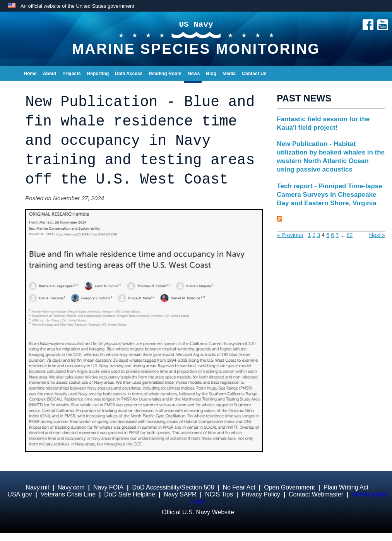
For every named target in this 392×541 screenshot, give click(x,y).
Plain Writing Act (346, 487)
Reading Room (165, 74)
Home (30, 74)
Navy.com (71, 487)
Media (229, 74)
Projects (71, 74)
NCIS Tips (219, 494)
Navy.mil (37, 487)
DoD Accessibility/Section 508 (173, 487)
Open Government (289, 487)
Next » (377, 235)
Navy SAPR (180, 494)
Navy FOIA (108, 487)
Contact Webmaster (316, 494)
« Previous (290, 235)
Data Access (129, 74)
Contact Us (254, 74)
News (194, 74)
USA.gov (20, 494)
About (50, 74)
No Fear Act (239, 487)
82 (349, 235)
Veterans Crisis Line (68, 494)
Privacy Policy (261, 494)
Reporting (98, 74)
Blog (211, 74)
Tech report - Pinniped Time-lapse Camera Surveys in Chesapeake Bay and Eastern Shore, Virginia (329, 195)
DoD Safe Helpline (130, 494)
